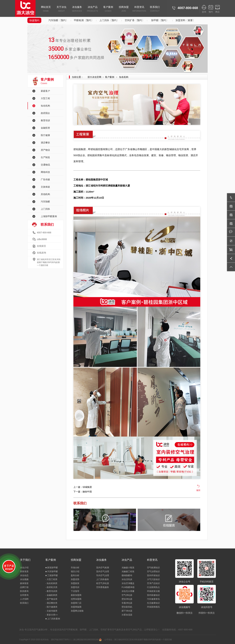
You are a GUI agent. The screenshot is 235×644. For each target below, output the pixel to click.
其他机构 (45, 194)
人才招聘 (24, 599)
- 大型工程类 (51, 579)
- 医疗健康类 (51, 607)
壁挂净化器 (127, 599)
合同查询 (24, 595)
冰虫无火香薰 (128, 591)
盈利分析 (75, 575)
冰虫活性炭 (127, 579)
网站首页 (46, 9)
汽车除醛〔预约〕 (58, 20)
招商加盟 (124, 9)
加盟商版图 (76, 607)
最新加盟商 (76, 595)
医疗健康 (45, 135)
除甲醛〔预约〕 (160, 20)
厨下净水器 (127, 611)
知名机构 (45, 106)
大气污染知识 (153, 579)
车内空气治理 (103, 575)
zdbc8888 (42, 239)
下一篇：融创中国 (83, 492)
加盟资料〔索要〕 (185, 20)
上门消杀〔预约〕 (109, 20)
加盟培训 (75, 587)
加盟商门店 (76, 603)
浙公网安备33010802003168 (87, 640)
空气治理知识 (153, 571)
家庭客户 (45, 91)
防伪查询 (24, 591)
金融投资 (45, 128)
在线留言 (41, 246)
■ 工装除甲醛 (52, 575)
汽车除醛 (45, 202)
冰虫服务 (77, 9)
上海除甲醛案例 (49, 216)
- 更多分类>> (52, 615)
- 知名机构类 (51, 583)
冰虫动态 (24, 575)
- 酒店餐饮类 (51, 603)
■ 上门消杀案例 (53, 619)
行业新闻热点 (153, 587)
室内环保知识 (153, 575)
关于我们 (25, 560)
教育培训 (45, 120)
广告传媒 (45, 179)
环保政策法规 (153, 591)
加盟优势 (75, 579)
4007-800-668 (44, 233)
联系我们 (155, 9)
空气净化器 (127, 595)
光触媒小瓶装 (128, 568)
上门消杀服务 (103, 579)
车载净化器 (127, 603)
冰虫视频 (24, 579)
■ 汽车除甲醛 (52, 571)
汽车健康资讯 (153, 599)
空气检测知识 (153, 568)
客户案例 (108, 9)
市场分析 (75, 568)
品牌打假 (24, 587)
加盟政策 (75, 583)
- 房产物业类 (51, 599)
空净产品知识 (153, 583)
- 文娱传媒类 (51, 611)
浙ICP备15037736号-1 (61, 640)
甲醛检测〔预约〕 (84, 20)
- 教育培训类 (51, 591)
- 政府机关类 (51, 587)
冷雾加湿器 (127, 615)
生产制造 (45, 157)
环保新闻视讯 (153, 607)
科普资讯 (139, 9)
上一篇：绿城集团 (83, 487)
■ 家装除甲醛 (52, 568)
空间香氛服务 (103, 587)
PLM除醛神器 (128, 587)
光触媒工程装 (128, 571)
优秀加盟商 (76, 599)
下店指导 (75, 591)
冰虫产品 (93, 9)
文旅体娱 (45, 187)
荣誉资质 (24, 571)
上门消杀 (45, 209)
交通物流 (45, 165)
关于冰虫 (61, 9)
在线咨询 (41, 253)
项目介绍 (75, 571)
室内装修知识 (153, 595)
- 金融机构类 (51, 595)
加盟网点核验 (77, 611)
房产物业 (45, 150)
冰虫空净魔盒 (128, 583)
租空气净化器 (103, 583)
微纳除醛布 (127, 575)
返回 (198, 490)
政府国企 (45, 113)
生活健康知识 (153, 603)
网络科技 (45, 172)
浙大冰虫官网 (94, 77)
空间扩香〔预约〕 (135, 20)
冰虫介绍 (24, 568)
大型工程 (45, 98)
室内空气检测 (103, 568)
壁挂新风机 (127, 607)
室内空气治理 (103, 571)
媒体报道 (24, 583)
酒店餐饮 (45, 143)
